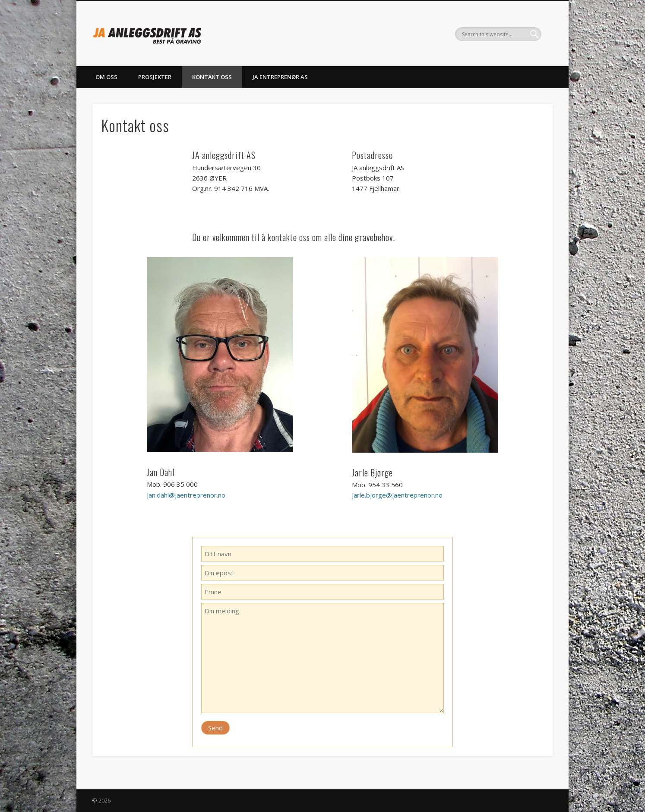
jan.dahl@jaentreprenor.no (186, 495)
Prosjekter (155, 77)
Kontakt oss (212, 77)
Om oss (106, 77)
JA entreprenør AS (280, 77)
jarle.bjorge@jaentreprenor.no (397, 495)
